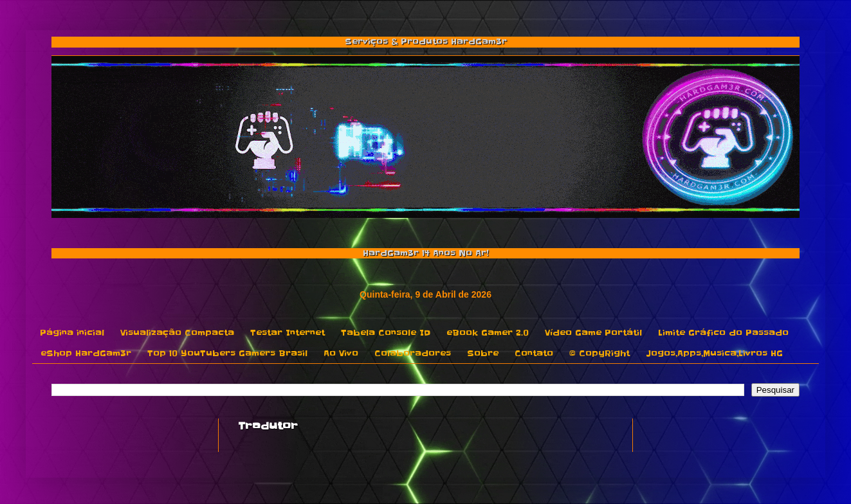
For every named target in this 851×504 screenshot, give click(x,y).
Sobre (483, 353)
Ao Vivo (341, 353)
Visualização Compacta (177, 333)
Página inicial (72, 333)
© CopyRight (599, 353)
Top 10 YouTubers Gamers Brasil (227, 353)
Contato (534, 353)
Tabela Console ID (386, 333)
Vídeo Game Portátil (593, 333)
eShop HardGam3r (86, 353)
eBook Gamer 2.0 (488, 333)
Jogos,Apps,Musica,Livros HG (714, 353)
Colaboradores (413, 353)
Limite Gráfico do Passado (723, 333)
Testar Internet (288, 333)
